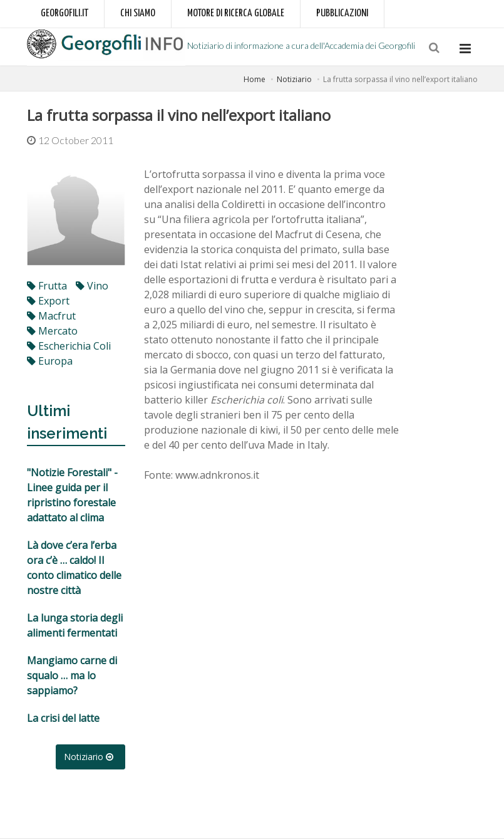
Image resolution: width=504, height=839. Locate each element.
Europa (50, 361)
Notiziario (294, 79)
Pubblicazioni (342, 13)
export (48, 301)
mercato (52, 331)
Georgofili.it (64, 13)
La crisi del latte (63, 718)
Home (255, 79)
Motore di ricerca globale (236, 13)
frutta (47, 286)
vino (92, 286)
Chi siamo (138, 13)
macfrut (51, 316)
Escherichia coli (69, 346)
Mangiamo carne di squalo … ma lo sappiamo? (72, 675)
